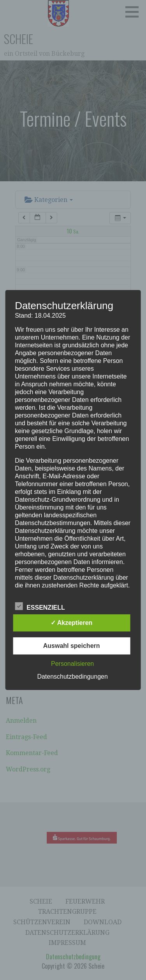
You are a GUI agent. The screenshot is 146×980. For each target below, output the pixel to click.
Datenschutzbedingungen (72, 677)
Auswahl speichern (72, 646)
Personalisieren (72, 664)
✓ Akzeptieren (72, 623)
